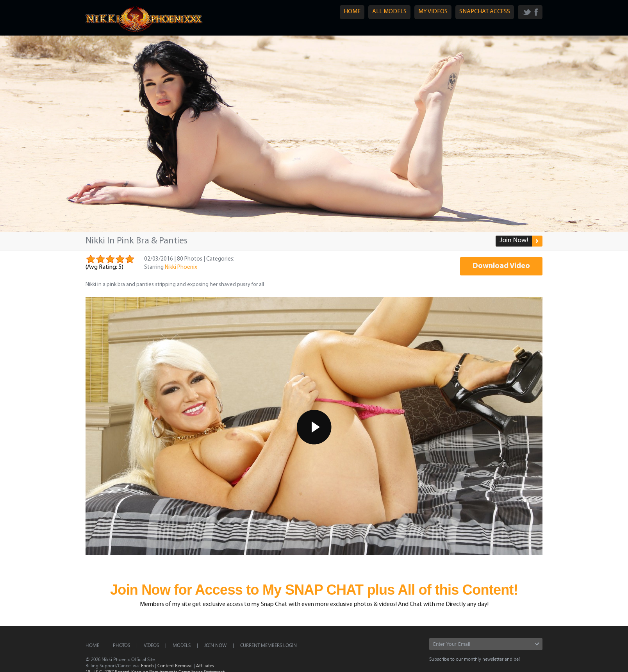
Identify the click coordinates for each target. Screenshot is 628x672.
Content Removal (175, 665)
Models (182, 645)
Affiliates (205, 665)
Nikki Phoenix (181, 267)
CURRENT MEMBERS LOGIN (269, 645)
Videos (151, 645)
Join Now (215, 645)
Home (92, 645)
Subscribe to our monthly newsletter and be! (475, 659)
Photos (121, 645)
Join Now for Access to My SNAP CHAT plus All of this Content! (314, 590)
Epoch (147, 665)
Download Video (501, 266)
